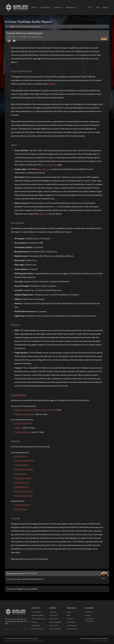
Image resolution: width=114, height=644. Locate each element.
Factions (70, 619)
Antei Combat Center (39, 619)
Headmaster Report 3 (24, 469)
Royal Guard (54, 619)
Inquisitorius (54, 625)
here (56, 207)
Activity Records (37, 629)
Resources (70, 7)
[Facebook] (15, 629)
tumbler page (45, 169)
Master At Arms (22, 465)
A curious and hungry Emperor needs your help (35, 410)
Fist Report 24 (21, 474)
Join (98, 7)
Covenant (88, 612)
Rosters (58, 7)
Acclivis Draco (21, 509)
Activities (45, 7)
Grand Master (21, 456)
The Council (54, 615)
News (69, 612)
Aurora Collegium (56, 622)
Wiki (69, 615)
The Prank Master (22, 432)
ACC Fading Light (49, 165)
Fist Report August (23, 478)
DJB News (104, 39)
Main (34, 7)
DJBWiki (52, 84)
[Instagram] (20, 629)
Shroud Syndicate (55, 629)
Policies (88, 615)
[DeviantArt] (11, 629)
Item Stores (71, 622)
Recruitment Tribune (24, 491)
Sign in (105, 7)
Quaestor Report (22, 505)
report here (44, 214)
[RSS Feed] (29, 629)
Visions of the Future (24, 423)
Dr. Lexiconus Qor (13, 573)
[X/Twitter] (25, 629)
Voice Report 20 (22, 487)
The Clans (53, 612)
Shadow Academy (38, 615)
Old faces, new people (24, 414)
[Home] (7, 26)
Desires (18, 428)
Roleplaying (36, 625)
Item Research (72, 625)
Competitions (19, 395)
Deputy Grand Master (24, 461)
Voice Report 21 (22, 482)
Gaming (34, 622)
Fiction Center (72, 629)
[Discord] (6, 629)
